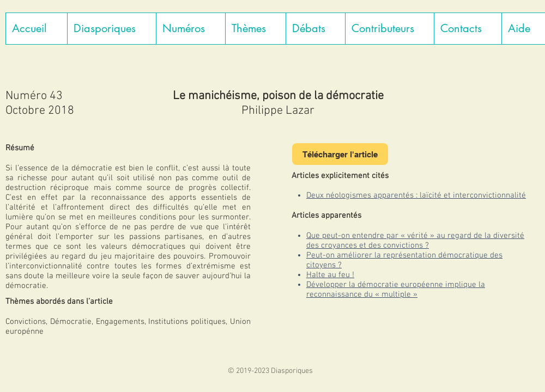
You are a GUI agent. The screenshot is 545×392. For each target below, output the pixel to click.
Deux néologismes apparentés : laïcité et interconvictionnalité (416, 195)
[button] (111, 29)
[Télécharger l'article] (340, 154)
